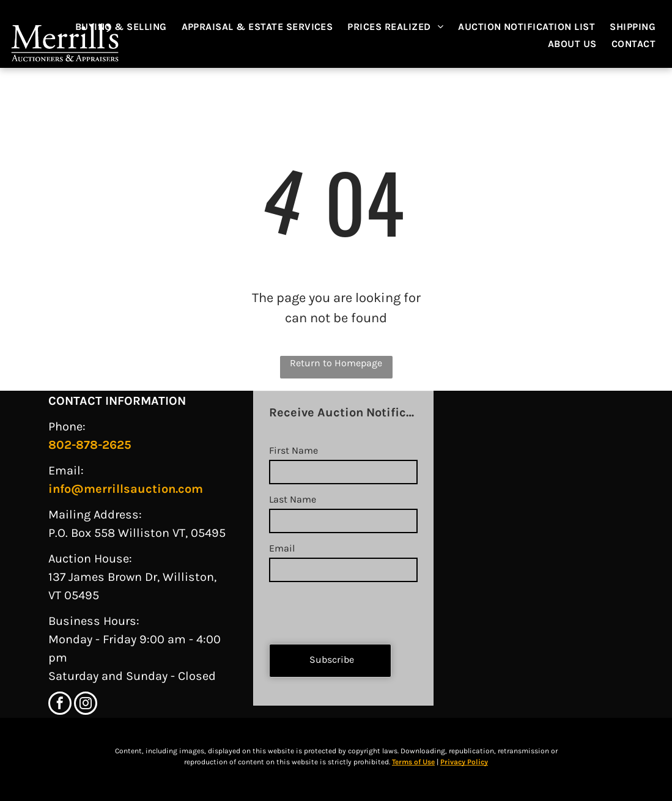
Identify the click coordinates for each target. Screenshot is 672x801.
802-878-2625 (90, 445)
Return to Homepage (336, 363)
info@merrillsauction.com (126, 489)
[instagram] (86, 705)
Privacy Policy (464, 762)
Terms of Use (413, 762)
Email (282, 548)
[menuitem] (127, 27)
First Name (294, 450)
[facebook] (60, 705)
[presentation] (362, 608)
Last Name (293, 499)
